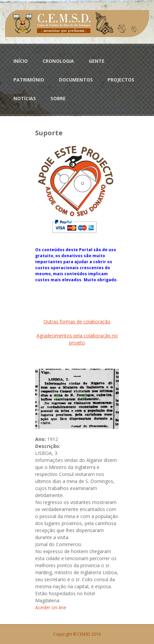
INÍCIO (21, 61)
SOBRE (58, 98)
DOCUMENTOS (76, 80)
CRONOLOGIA (58, 61)
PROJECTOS (121, 80)
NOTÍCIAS (25, 98)
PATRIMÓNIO (29, 80)
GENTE (97, 61)
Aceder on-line (51, 607)
